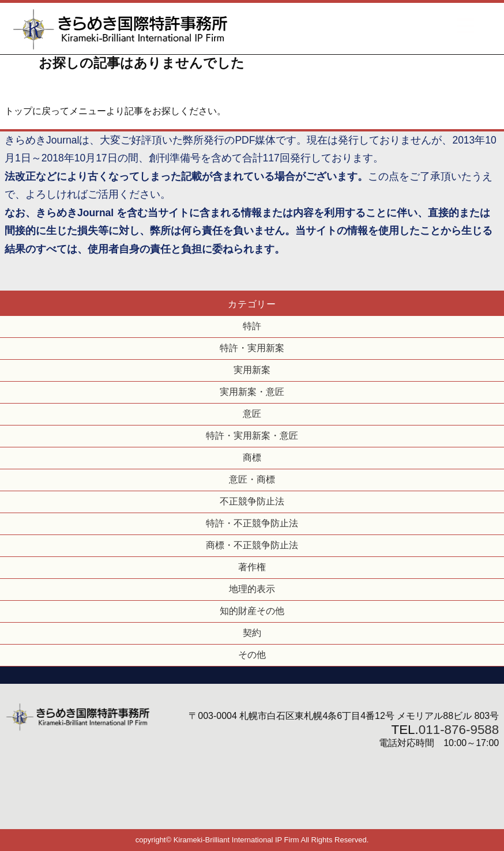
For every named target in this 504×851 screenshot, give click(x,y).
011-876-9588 (459, 730)
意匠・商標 (252, 479)
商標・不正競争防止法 (252, 545)
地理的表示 (252, 589)
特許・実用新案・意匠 (252, 436)
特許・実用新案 (252, 348)
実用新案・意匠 (252, 392)
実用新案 (252, 370)
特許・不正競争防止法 (252, 523)
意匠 (252, 414)
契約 (252, 633)
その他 (252, 655)
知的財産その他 (252, 611)
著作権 (252, 567)
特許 (252, 326)
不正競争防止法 (252, 501)
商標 (252, 457)
